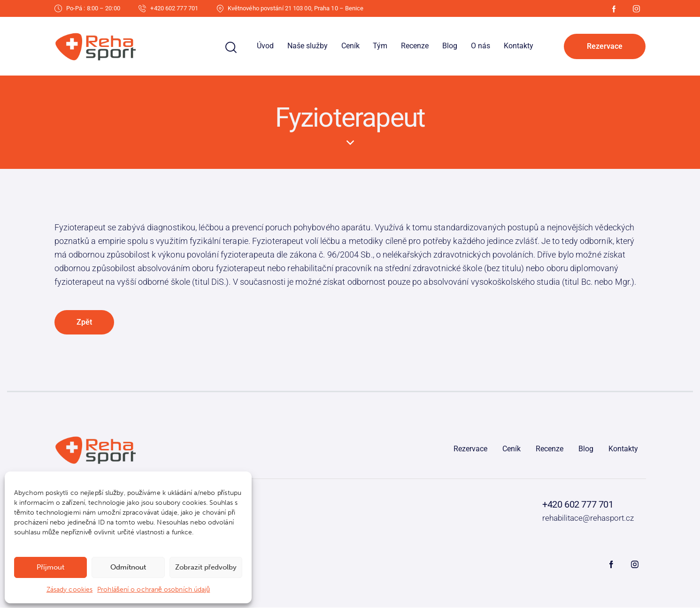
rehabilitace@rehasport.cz (588, 518)
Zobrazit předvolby (206, 567)
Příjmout (50, 567)
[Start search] (231, 48)
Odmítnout (128, 567)
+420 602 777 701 (578, 505)
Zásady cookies (69, 589)
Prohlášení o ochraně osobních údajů (154, 589)
